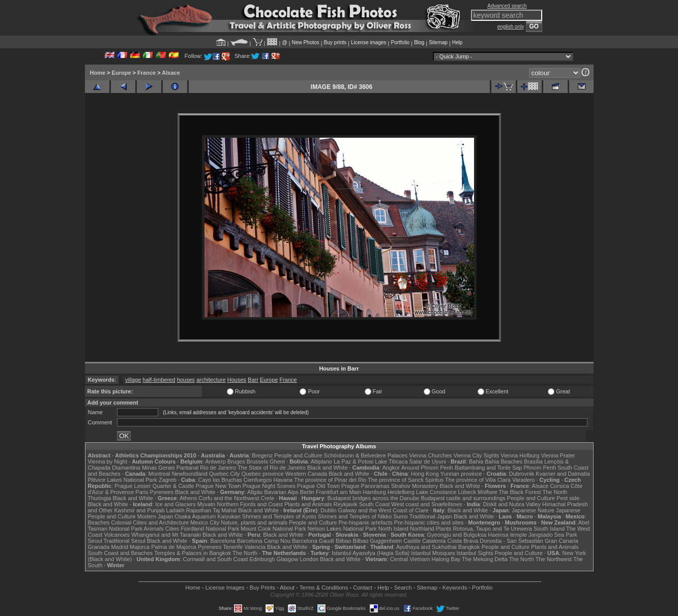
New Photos (306, 42)
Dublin (328, 510)
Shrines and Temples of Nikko (355, 516)
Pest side (568, 498)
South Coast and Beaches (121, 553)
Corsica (559, 486)
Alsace (171, 73)
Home (98, 73)
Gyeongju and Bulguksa (456, 535)
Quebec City (225, 474)
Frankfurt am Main (338, 492)
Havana (283, 480)
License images (369, 42)
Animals (154, 529)
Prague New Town (218, 486)
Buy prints (335, 42)
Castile (412, 541)
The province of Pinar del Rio (330, 480)
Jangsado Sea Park (553, 535)
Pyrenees (161, 492)
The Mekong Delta (485, 559)
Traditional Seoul (125, 541)
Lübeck (467, 492)
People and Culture (298, 455)
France (146, 73)
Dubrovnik (522, 474)
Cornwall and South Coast (216, 559)
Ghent (277, 461)
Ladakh (175, 510)
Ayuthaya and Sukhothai (426, 547)
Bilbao (344, 541)
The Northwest (554, 559)
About (287, 588)
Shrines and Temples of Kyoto (279, 516)
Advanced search (507, 6)
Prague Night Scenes (269, 486)
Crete (268, 498)
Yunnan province (461, 474)
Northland (422, 529)
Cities (172, 529)
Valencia (255, 547)
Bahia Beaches (504, 461)
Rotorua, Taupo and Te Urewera (492, 529)
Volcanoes (117, 535)
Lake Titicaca (391, 461)
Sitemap (438, 42)
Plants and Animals (308, 504)
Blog (419, 42)
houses (186, 380)
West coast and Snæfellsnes (426, 504)
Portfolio (400, 42)
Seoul (95, 541)
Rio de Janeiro (218, 468)
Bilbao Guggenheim (378, 541)
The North (555, 492)
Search (403, 588)
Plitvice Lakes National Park (123, 480)
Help (458, 42)
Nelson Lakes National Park (342, 529)
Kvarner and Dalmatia (563, 474)
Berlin (307, 492)
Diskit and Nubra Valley (512, 504)
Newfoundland (190, 474)
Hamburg (374, 492)
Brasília (533, 461)
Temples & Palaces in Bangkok (193, 553)
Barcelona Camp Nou (264, 541)
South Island (549, 529)
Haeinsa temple (507, 535)
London (309, 559)
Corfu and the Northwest (229, 498)
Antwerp (215, 461)
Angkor (391, 468)
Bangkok (469, 547)
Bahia (476, 461)
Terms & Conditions (324, 588)
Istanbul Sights (475, 553)
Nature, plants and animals (254, 522)
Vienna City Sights (476, 455)
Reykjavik (346, 504)
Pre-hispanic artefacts (365, 522)
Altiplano (321, 461)
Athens (188, 498)
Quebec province (263, 474)
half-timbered (159, 380)
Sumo (401, 516)
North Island (393, 529)
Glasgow (288, 559)
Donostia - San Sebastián (511, 541)
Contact (363, 588)
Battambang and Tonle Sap (489, 468)
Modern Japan (155, 516)
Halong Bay (446, 559)
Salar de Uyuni (428, 461)
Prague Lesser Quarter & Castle (154, 486)
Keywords (455, 588)
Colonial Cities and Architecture (150, 522)
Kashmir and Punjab (139, 510)
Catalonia (434, 541)
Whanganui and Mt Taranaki (166, 535)
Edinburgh (262, 559)
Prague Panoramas (365, 486)
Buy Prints (262, 588)
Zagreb (168, 480)
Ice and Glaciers (175, 504)
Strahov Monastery (415, 486)
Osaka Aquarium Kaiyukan (208, 516)
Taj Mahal (225, 510)
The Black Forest (520, 492)
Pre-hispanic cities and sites (429, 522)
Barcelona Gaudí (313, 541)
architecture (211, 380)
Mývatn (206, 504)
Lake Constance (436, 492)
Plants (444, 529)
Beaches (99, 522)
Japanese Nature (533, 510)
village (133, 380)
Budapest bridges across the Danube (373, 498)
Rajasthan (199, 510)
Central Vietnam (410, 559)
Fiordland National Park (210, 529)
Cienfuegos (258, 480)
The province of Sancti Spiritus (406, 480)
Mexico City (205, 522)
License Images (225, 588)
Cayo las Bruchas (220, 480)
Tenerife (233, 547)
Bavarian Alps (282, 492)
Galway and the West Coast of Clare (384, 510)
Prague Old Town (318, 486)
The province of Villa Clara (478, 480)
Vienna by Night (108, 461)
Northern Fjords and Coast (250, 504)
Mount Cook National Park (273, 529)
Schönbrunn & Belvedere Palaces (366, 455)
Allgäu (255, 492)
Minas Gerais (158, 468)
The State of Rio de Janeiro (272, 468)
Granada (99, 547)
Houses (237, 380)
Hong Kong (425, 474)
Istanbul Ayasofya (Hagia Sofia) (371, 553)
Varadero (523, 480)
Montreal (159, 474)
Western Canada (306, 474)
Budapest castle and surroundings (463, 498)
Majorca (140, 547)
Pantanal (187, 468)
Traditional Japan (431, 516)
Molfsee (488, 492)
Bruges (236, 461)
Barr (253, 380)
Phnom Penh (540, 468)
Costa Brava (463, 541)
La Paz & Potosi (353, 461)
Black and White (327, 468)
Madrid (120, 547)
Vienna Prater (558, 455)
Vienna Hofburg (520, 455)
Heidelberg (401, 492)
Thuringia (100, 498)
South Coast (375, 504)
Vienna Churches (430, 455)
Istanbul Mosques (433, 553)
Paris (142, 492)
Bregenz (262, 455)
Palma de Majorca (174, 547)
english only (511, 27)
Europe (122, 73)
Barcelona (223, 541)
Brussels (257, 461)
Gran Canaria (562, 541)
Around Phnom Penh (427, 468)
